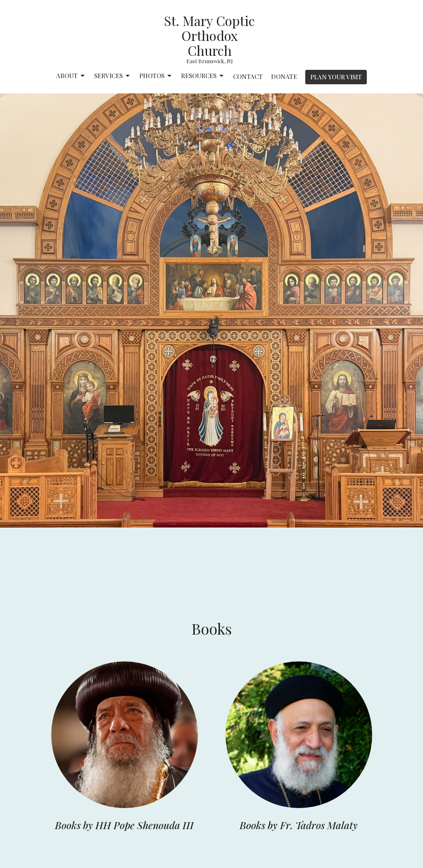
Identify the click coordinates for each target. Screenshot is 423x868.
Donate (284, 76)
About (71, 76)
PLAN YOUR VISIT (336, 77)
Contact (248, 76)
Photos (156, 76)
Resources (203, 76)
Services (113, 76)
